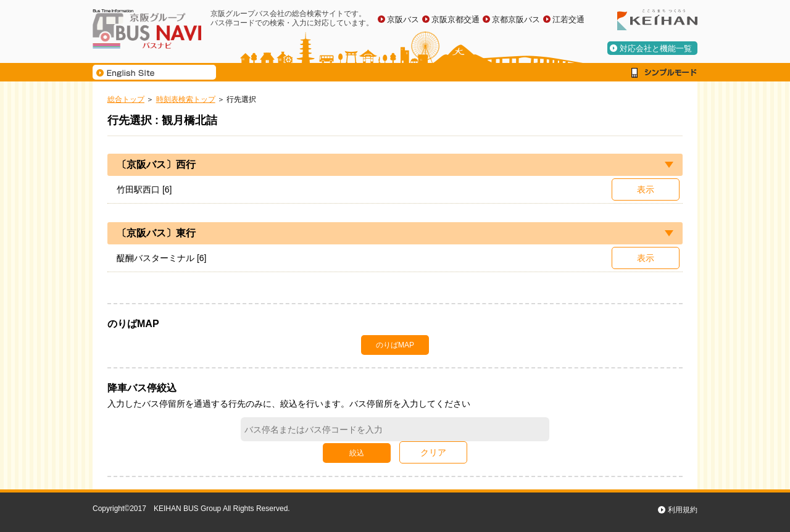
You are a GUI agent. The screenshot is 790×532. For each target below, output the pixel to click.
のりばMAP (395, 345)
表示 (646, 189)
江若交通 (568, 19)
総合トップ (126, 99)
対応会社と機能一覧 (656, 48)
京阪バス (403, 19)
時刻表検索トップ (186, 99)
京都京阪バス (516, 19)
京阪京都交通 (455, 19)
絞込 (357, 453)
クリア (433, 452)
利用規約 (683, 510)
